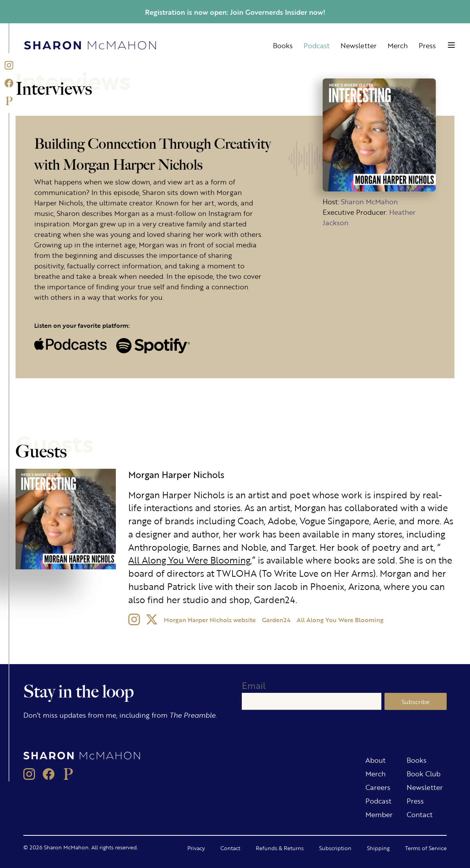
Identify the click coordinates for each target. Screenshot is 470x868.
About (376, 760)
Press (427, 45)
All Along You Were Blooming (189, 560)
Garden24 (276, 620)
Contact (420, 814)
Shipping (378, 848)
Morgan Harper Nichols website (210, 620)
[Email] (312, 701)
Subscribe (416, 702)
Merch (398, 45)
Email (254, 685)
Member (379, 814)
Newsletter (359, 45)
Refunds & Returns (280, 848)
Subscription (335, 848)
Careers (378, 787)
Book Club (424, 773)
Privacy (196, 848)
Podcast (317, 45)
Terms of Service (426, 848)
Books (283, 45)
